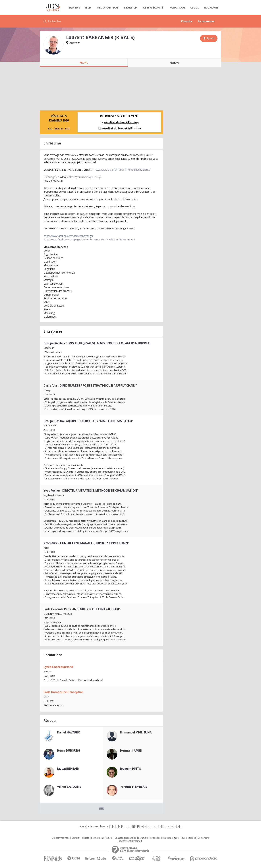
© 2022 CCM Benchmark (131, 841)
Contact (75, 838)
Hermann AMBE (131, 750)
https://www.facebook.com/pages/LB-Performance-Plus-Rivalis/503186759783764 (89, 239)
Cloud (195, 7)
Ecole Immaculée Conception (63, 692)
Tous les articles (188, 838)
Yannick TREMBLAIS (134, 787)
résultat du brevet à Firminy (121, 128)
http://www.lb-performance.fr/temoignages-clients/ (123, 170)
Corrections (203, 838)
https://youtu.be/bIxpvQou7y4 (85, 177)
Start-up (130, 7)
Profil (84, 63)
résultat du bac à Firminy (121, 122)
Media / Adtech (107, 7)
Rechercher (54, 21)
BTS (67, 128)
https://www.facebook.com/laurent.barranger (68, 236)
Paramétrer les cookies (149, 838)
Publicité (85, 838)
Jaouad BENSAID (68, 769)
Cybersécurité (153, 7)
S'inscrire (186, 21)
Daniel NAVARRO (69, 732)
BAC (50, 128)
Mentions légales (170, 838)
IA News (75, 7)
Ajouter (211, 38)
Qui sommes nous (61, 838)
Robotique (177, 7)
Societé (109, 838)
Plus (101, 808)
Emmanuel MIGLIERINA (136, 732)
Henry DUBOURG (69, 750)
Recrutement (97, 838)
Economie (211, 7)
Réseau (174, 63)
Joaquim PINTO (131, 769)
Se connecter (206, 21)
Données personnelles (125, 838)
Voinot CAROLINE (69, 787)
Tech (88, 7)
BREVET (59, 128)
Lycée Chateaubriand (58, 667)
